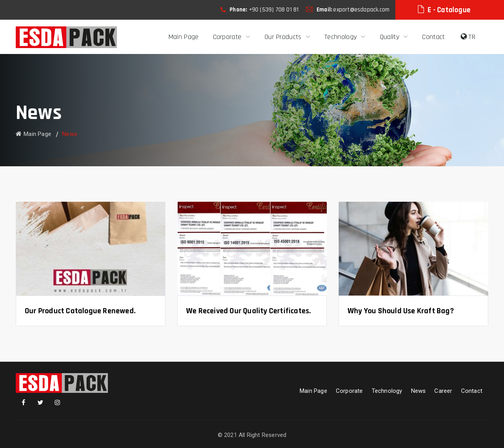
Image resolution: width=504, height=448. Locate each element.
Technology (342, 37)
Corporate (228, 37)
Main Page (184, 37)
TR (468, 37)
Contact (433, 37)
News (419, 391)
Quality (391, 37)
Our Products (284, 37)
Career (443, 391)
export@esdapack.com (361, 10)
